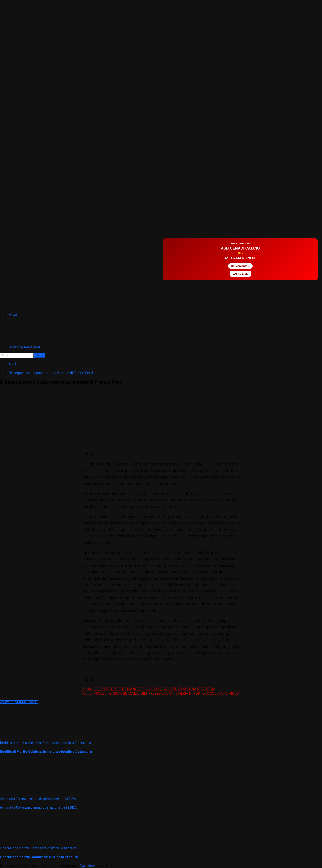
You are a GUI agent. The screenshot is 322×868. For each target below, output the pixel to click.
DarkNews (88, 866)
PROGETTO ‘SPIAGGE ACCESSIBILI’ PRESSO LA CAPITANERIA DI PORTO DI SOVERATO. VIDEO (161, 693)
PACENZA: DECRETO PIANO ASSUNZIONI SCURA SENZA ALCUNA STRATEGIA (149, 689)
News (13, 315)
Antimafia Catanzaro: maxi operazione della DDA (38, 799)
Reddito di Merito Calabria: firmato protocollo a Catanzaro (45, 743)
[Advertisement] (76, 233)
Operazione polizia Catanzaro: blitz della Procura (38, 848)
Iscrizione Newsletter (24, 347)
